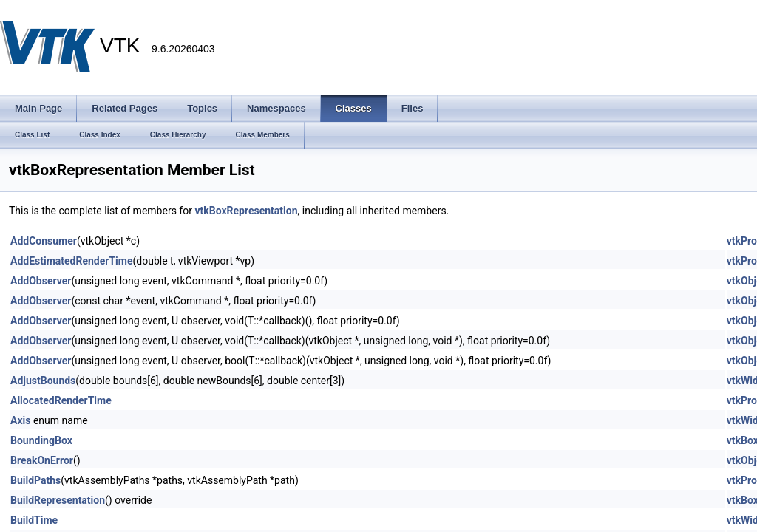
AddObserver (41, 281)
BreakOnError (42, 460)
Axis (20, 420)
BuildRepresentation (58, 500)
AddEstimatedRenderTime (72, 261)
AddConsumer (44, 241)
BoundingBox (41, 440)
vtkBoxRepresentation (246, 211)
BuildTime (34, 520)
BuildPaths (35, 480)
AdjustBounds (43, 381)
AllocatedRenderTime (61, 400)
